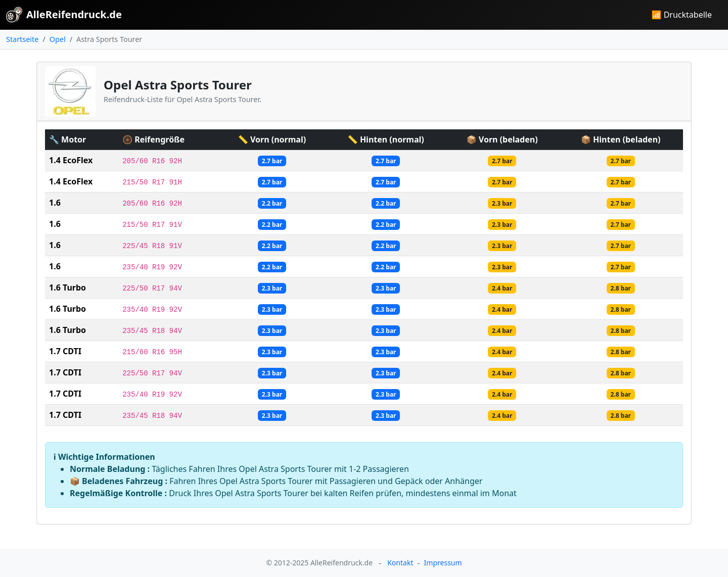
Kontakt (400, 563)
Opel (58, 39)
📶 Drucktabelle (682, 15)
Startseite (22, 39)
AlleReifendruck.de (64, 15)
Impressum (443, 563)
